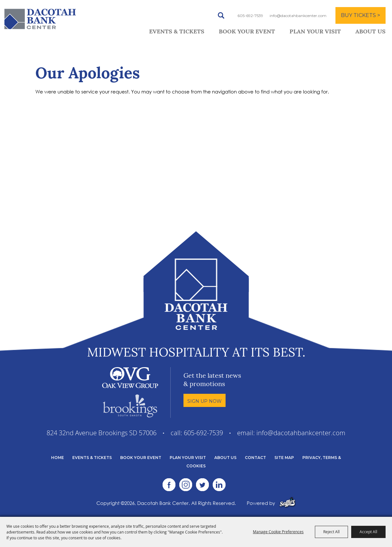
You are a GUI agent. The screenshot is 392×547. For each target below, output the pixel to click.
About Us (370, 32)
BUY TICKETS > (361, 15)
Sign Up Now (205, 401)
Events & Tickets (177, 32)
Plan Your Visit (315, 32)
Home (58, 458)
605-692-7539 (250, 16)
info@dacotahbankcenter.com (298, 16)
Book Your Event (247, 32)
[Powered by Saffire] (287, 503)
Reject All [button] (331, 532)
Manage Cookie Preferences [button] (278, 532)
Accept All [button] (368, 532)
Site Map (284, 458)
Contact (255, 458)
